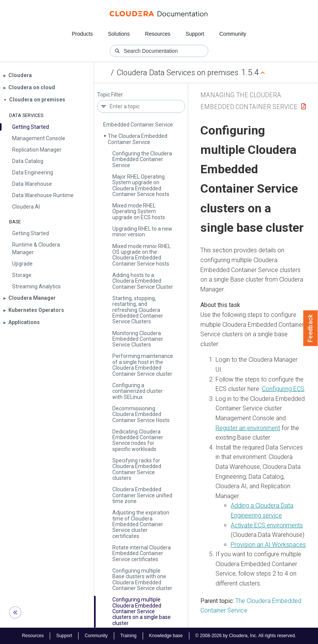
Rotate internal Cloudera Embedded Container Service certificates (142, 553)
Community (233, 34)
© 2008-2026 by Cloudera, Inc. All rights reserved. (246, 636)
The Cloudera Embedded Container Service (138, 139)
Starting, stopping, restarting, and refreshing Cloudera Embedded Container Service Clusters (138, 310)
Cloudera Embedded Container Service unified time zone (142, 495)
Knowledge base (166, 636)
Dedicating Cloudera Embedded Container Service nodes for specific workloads (138, 440)
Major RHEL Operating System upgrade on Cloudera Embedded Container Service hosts (141, 185)
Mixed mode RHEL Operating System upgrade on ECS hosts (139, 211)
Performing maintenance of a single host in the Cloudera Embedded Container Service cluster (143, 365)
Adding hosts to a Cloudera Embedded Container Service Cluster (143, 281)
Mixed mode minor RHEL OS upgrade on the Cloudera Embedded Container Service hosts (142, 255)
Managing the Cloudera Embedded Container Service (138, 122)
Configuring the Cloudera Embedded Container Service (142, 159)
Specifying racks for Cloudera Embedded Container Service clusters (137, 469)
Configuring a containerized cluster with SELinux (138, 391)
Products (82, 34)
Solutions (119, 34)
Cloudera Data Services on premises (178, 73)
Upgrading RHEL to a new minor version (142, 232)
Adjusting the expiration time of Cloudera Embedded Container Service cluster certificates (141, 524)
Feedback (311, 328)
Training (128, 636)
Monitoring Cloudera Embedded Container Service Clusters (138, 339)
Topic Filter (110, 95)
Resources (158, 34)
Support (195, 34)
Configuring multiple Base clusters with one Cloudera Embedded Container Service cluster (142, 579)
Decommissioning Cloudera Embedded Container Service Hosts (141, 414)
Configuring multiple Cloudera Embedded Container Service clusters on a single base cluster (142, 611)
